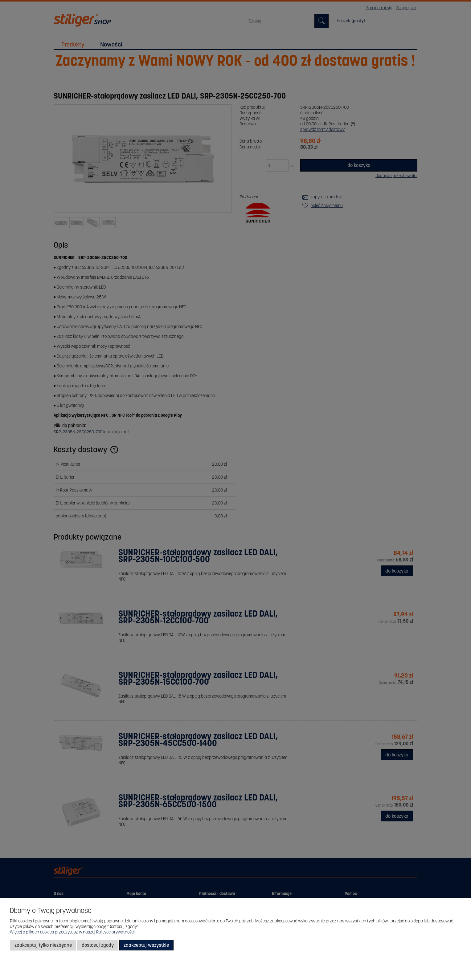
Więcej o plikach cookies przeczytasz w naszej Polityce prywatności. (73, 932)
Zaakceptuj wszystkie (146, 945)
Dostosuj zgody (98, 945)
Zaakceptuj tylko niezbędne (43, 945)
